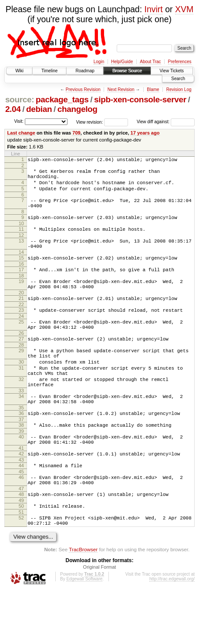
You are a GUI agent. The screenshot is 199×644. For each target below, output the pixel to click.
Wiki (19, 71)
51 (21, 563)
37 (21, 459)
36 (21, 451)
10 (21, 234)
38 (21, 464)
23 (21, 331)
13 (21, 253)
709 (76, 133)
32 (21, 412)
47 (21, 537)
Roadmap (85, 71)
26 (21, 358)
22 (21, 325)
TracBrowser (83, 603)
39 (21, 472)
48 (21, 543)
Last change (21, 133)
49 (21, 550)
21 (21, 318)
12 (21, 247)
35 (21, 445)
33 (21, 426)
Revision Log (179, 89)
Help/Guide (122, 62)
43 (21, 504)
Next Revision (121, 89)
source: (20, 99)
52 (21, 569)
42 (21, 497)
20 (21, 312)
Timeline (49, 71)
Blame (153, 89)
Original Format (100, 620)
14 (21, 266)
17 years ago (145, 133)
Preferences (180, 62)
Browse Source (127, 71)
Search (178, 79)
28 (21, 371)
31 (21, 398)
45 (21, 517)
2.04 (13, 109)
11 (21, 239)
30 (21, 391)
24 (21, 338)
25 (21, 344)
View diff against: (166, 122)
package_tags (62, 99)
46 (21, 523)
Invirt (154, 9)
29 (21, 377)
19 (21, 298)
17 (21, 285)
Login (99, 62)
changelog (78, 109)
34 (21, 432)
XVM (184, 9)
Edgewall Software (84, 632)
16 (21, 280)
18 (21, 293)
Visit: (19, 121)
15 (21, 272)
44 (21, 510)
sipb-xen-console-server (140, 99)
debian (39, 109)
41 (21, 491)
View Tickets (172, 71)
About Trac (150, 62)
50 (21, 556)
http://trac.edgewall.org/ (172, 632)
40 (21, 477)
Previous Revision (83, 89)
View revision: (90, 122)
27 (21, 364)
